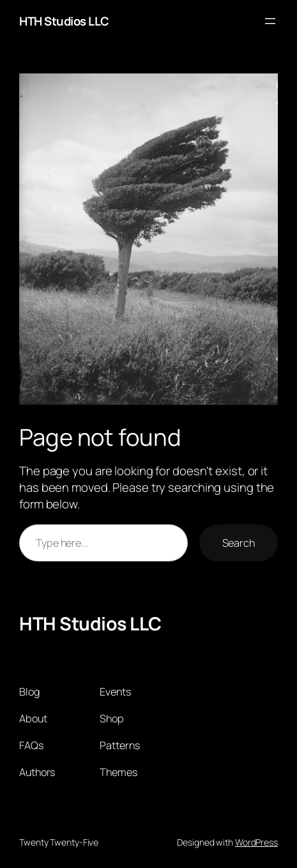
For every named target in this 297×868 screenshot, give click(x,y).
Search (239, 543)
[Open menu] (270, 21)
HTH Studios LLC (64, 21)
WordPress (256, 842)
